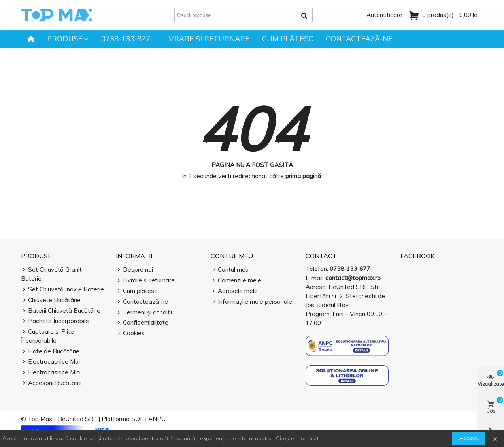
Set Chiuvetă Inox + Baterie (62, 290)
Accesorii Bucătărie (51, 383)
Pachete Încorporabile (55, 321)
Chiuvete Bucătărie (51, 300)
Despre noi (134, 270)
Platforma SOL (123, 419)
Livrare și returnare (206, 39)
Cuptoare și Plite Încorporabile (47, 336)
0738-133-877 (126, 39)
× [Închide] (495, 438)
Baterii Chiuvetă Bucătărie (61, 311)
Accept (469, 438)
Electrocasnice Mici (51, 373)
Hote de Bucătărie (50, 352)
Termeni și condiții (144, 313)
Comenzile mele (236, 281)
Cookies (130, 333)
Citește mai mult (297, 438)
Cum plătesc (288, 39)
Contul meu (232, 256)
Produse (65, 39)
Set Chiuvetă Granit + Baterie (54, 274)
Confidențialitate (142, 323)
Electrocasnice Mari (51, 362)
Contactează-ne (359, 39)
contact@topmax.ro (353, 278)
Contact (321, 256)
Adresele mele (234, 291)
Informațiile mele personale (251, 302)
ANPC (157, 419)
